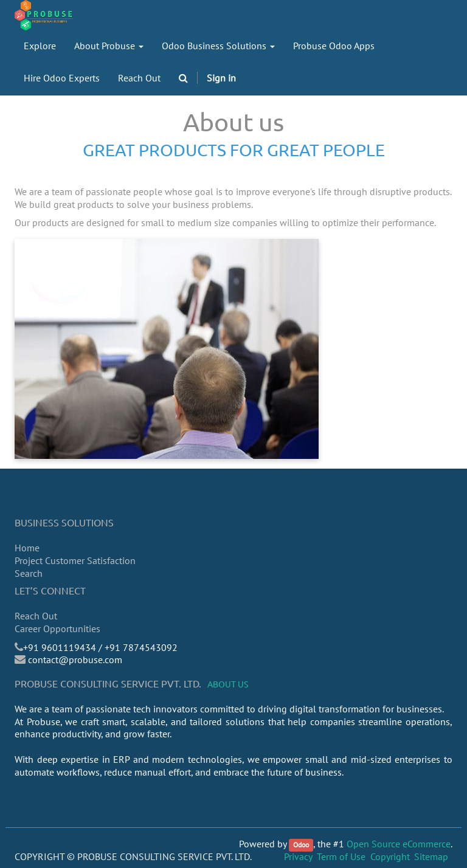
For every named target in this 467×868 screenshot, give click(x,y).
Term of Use (341, 856)
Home (27, 548)
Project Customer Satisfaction (75, 560)
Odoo (301, 845)
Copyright (390, 856)
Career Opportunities (57, 629)
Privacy (298, 856)
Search (29, 573)
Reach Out (36, 616)
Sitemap (431, 856)
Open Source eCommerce (399, 844)
